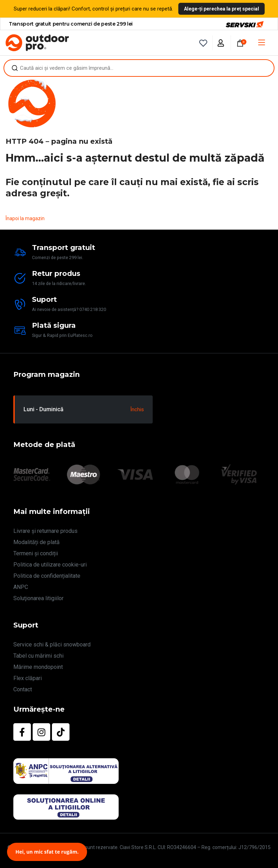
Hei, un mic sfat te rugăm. (47, 852)
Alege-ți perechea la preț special (221, 9)
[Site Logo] (37, 43)
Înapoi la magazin (25, 218)
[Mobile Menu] (262, 43)
